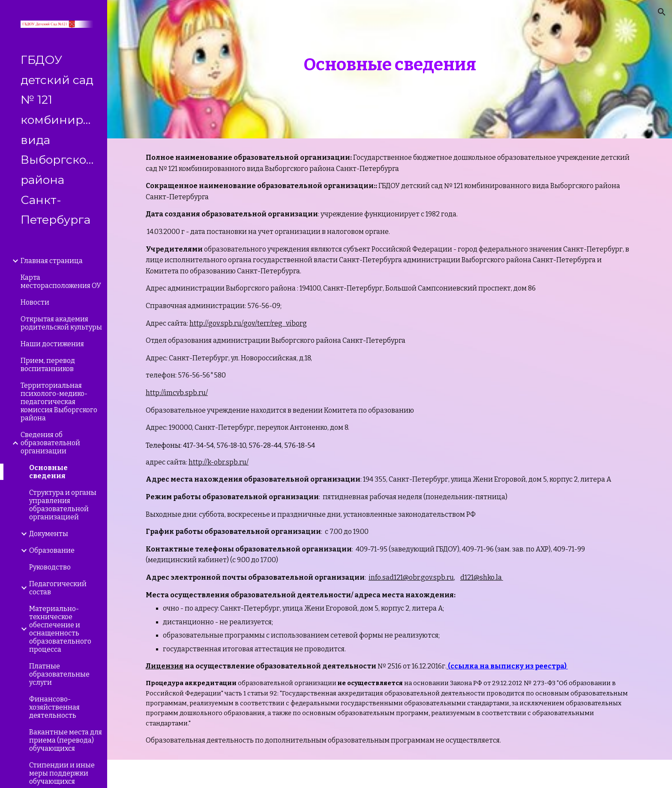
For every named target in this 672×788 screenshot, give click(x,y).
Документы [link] (49, 534)
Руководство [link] (50, 567)
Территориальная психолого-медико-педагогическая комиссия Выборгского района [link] (59, 402)
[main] (390, 69)
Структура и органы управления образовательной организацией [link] (63, 505)
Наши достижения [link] (52, 344)
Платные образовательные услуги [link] (59, 674)
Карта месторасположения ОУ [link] (61, 282)
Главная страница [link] (52, 261)
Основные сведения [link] (48, 472)
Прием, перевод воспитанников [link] (48, 365)
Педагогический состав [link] (58, 588)
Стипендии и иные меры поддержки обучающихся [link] (62, 773)
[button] (662, 12)
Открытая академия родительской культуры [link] (61, 323)
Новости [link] (35, 302)
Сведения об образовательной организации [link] (50, 443)
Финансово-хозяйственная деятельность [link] (54, 707)
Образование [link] (52, 550)
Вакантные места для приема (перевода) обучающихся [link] (66, 740)
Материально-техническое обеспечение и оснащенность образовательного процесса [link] (60, 629)
